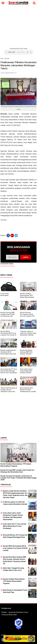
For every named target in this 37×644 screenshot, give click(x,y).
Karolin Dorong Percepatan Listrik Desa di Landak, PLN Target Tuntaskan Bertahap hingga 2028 (28, 316)
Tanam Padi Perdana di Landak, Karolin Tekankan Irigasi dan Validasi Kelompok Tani (9, 391)
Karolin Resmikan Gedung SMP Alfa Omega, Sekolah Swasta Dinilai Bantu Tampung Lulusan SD (27, 354)
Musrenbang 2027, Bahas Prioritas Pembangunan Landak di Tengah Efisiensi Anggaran (28, 392)
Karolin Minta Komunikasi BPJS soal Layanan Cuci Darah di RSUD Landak (8, 334)
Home (2, 59)
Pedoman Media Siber (9, 615)
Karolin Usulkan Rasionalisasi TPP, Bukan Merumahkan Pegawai (27, 296)
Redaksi (4, 612)
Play (31, 639)
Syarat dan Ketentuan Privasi (18, 612)
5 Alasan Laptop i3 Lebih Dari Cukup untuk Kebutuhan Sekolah (28, 333)
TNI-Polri (7, 59)
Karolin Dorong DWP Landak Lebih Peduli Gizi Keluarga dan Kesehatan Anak (8, 315)
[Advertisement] (18, 27)
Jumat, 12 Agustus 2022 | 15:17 (8, 73)
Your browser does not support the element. (19, 52)
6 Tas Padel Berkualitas (5, 295)
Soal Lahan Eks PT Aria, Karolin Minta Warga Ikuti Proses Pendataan (9, 371)
